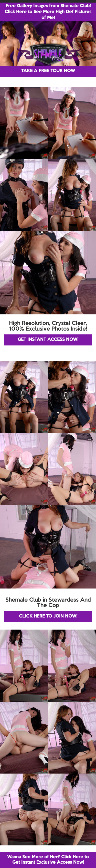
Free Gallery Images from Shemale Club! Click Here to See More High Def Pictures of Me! (48, 12)
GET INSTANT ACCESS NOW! (48, 340)
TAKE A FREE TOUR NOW (48, 71)
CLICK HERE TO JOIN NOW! (48, 616)
